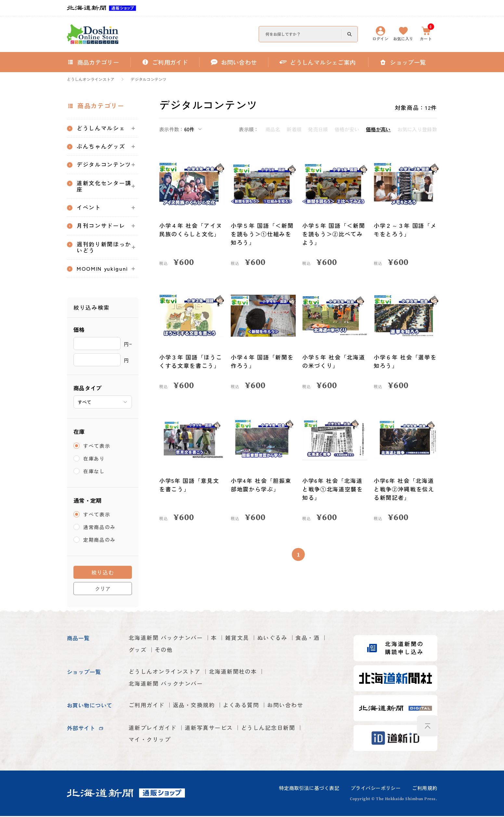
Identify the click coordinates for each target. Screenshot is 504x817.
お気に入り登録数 (417, 129)
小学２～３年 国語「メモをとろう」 (405, 230)
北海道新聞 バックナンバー (166, 639)
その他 (164, 651)
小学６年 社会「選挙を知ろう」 (405, 361)
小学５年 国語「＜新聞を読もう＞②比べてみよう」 (334, 234)
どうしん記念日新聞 (268, 729)
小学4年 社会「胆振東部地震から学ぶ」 (261, 485)
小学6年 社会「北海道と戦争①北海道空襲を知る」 (333, 489)
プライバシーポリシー (376, 789)
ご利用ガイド (147, 707)
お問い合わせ (285, 707)
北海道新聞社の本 (233, 673)
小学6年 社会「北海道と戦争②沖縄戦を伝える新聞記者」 (404, 489)
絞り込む (103, 574)
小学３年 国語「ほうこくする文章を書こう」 (191, 361)
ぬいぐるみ (272, 639)
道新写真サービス (209, 729)
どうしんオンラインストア (91, 79)
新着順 (294, 129)
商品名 (273, 129)
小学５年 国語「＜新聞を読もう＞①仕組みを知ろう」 (262, 234)
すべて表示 (97, 447)
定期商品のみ (99, 541)
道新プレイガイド (153, 729)
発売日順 (318, 129)
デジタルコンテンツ (149, 79)
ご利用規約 (425, 789)
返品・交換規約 (194, 707)
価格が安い (347, 129)
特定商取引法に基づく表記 (309, 789)
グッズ (138, 651)
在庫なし (94, 472)
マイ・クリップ (150, 741)
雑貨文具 (237, 639)
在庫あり (94, 459)
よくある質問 (241, 707)
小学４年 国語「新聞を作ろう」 (262, 361)
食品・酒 (308, 639)
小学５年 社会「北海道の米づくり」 (334, 361)
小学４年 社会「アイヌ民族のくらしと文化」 (191, 230)
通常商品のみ (99, 528)
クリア (103, 590)
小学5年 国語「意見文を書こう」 (189, 485)
